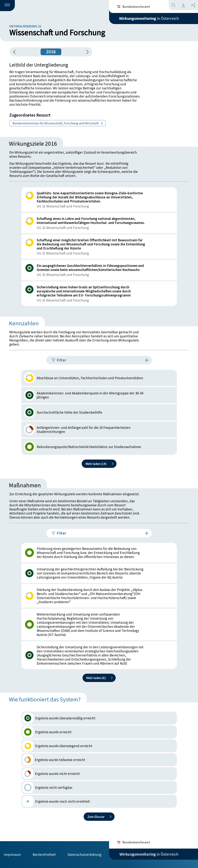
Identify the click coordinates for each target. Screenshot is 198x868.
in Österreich (149, 18)
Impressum (12, 854)
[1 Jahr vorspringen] (86, 52)
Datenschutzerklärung (84, 854)
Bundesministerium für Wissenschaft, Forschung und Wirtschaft (58, 123)
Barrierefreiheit (44, 854)
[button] (7, 6)
